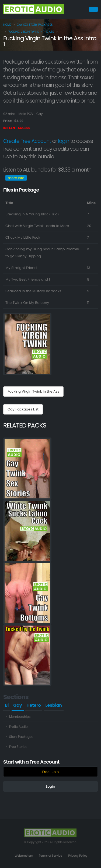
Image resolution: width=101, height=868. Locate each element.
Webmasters (24, 856)
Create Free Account (27, 141)
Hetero (34, 705)
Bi (7, 705)
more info (16, 178)
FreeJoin (50, 772)
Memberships (20, 717)
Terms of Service (50, 856)
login (63, 141)
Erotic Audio (18, 727)
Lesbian (53, 705)
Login (51, 786)
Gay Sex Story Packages (35, 25)
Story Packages (21, 737)
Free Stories (18, 747)
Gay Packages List (23, 409)
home (7, 25)
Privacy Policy (78, 856)
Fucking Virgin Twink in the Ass (31, 32)
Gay (18, 705)
